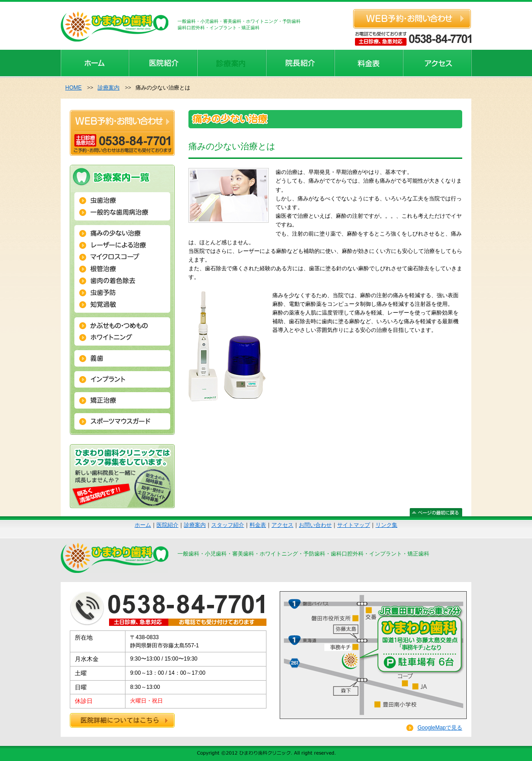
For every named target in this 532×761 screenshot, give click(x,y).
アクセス (282, 525)
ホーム (143, 525)
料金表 (258, 525)
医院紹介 (167, 525)
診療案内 (109, 88)
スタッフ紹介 (228, 525)
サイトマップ (354, 525)
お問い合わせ (315, 525)
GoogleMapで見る (440, 728)
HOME (73, 88)
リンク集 (386, 525)
